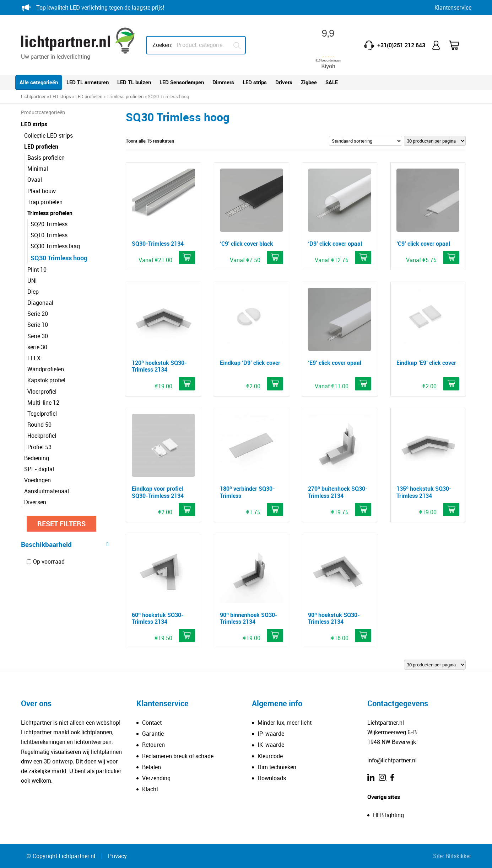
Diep (33, 292)
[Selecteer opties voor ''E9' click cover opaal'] (363, 384)
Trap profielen (45, 202)
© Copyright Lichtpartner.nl (61, 856)
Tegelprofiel (42, 414)
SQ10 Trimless (49, 235)
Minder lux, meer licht (285, 723)
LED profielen (89, 96)
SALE (332, 82)
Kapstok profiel (46, 380)
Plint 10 (37, 270)
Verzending (156, 778)
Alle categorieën (39, 82)
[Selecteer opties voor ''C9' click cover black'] (275, 257)
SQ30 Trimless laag (55, 246)
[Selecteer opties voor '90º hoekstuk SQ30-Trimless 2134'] (363, 635)
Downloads (272, 778)
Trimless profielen (125, 96)
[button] (275, 384)
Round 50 (39, 425)
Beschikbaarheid (65, 544)
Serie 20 (38, 314)
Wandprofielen (46, 369)
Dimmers (223, 82)
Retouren (153, 745)
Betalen (152, 767)
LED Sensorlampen (182, 82)
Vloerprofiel (42, 392)
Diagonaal (40, 303)
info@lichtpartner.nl (392, 760)
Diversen (35, 502)
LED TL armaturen (88, 82)
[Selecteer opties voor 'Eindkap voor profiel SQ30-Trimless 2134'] (187, 510)
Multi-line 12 (43, 403)
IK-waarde (271, 745)
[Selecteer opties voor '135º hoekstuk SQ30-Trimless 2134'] (451, 510)
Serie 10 (38, 325)
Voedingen (37, 480)
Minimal (38, 169)
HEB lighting (388, 815)
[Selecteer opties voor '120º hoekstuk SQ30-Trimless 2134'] (187, 384)
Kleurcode (270, 756)
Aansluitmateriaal (47, 491)
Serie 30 (38, 336)
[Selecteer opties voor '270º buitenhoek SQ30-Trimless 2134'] (363, 510)
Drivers (284, 82)
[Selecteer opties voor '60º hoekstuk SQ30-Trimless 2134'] (187, 635)
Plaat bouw (42, 191)
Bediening (37, 458)
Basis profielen (46, 158)
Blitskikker (458, 856)
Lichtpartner (33, 96)
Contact (152, 723)
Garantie (153, 734)
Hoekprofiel (42, 436)
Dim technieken (277, 767)
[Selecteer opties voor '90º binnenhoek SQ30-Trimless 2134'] (275, 635)
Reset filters (61, 524)
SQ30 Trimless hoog (59, 258)
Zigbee (309, 82)
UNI (32, 281)
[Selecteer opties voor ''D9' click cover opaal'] (363, 257)
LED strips (255, 82)
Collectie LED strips (48, 135)
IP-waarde (271, 734)
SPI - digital (39, 469)
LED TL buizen (134, 82)
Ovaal (35, 180)
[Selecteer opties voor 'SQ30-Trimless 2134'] (187, 257)
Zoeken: (162, 45)
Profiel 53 (39, 447)
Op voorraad (49, 561)
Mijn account (437, 45)
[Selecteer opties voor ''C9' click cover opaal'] (451, 257)
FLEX (34, 358)
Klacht (150, 789)
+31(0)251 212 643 (401, 45)
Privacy (117, 856)
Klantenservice (453, 7)
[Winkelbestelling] (366, 141)
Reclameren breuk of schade (178, 756)
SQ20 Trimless (49, 224)
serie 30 (37, 347)
